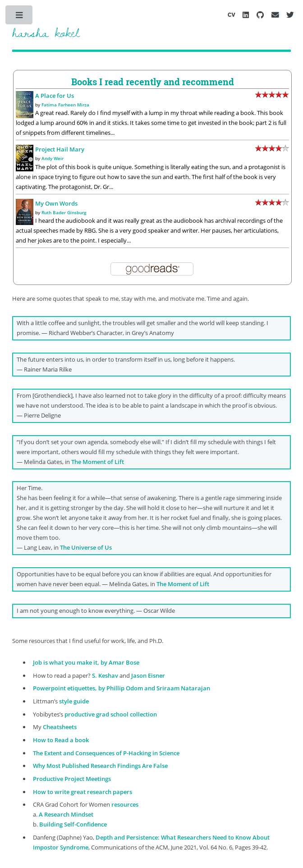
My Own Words (56, 203)
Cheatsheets (60, 727)
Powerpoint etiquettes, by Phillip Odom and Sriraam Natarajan (122, 688)
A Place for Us (55, 96)
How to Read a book (61, 740)
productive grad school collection (111, 714)
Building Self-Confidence (73, 824)
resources (125, 804)
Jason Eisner (148, 675)
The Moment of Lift (98, 462)
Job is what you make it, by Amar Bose (86, 662)
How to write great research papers (83, 792)
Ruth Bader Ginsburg (64, 212)
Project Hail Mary (60, 149)
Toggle (20, 17)
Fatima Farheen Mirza (65, 105)
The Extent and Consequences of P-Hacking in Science (106, 753)
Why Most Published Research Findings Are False (100, 766)
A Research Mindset (66, 814)
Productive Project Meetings (72, 779)
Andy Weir (53, 158)
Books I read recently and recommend (153, 82)
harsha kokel (46, 32)
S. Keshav (105, 675)
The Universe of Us (86, 547)
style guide (74, 701)
